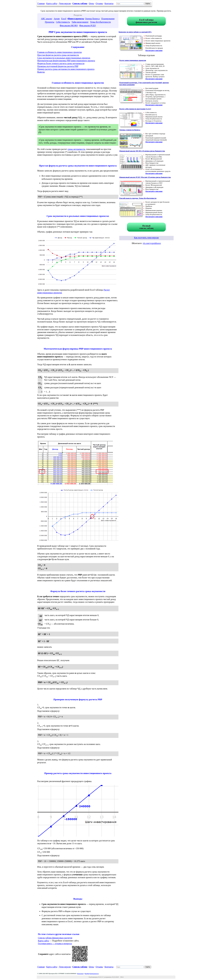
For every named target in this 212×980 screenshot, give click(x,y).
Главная (41, 3)
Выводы (41, 72)
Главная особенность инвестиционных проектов (60, 52)
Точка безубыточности (100, 22)
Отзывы (99, 3)
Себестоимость (63, 22)
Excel (64, 19)
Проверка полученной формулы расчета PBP (58, 66)
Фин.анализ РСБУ (88, 26)
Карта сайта (52, 3)
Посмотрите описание (154, 51)
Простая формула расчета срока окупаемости (58, 55)
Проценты (50, 22)
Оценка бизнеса (92, 19)
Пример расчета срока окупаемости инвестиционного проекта (66, 69)
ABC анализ (47, 19)
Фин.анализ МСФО (69, 26)
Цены (91, 3)
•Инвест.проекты (76, 19)
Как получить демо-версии (146, 238)
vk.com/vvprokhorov (152, 243)
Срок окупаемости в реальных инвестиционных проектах (64, 58)
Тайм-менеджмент (80, 22)
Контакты (109, 3)
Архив (57, 19)
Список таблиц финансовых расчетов (55, 938)
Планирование (108, 19)
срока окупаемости (76, 149)
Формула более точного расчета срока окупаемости (61, 63)
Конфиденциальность (92, 974)
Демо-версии (65, 3)
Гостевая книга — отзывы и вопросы (55, 944)
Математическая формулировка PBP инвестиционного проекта (66, 61)
